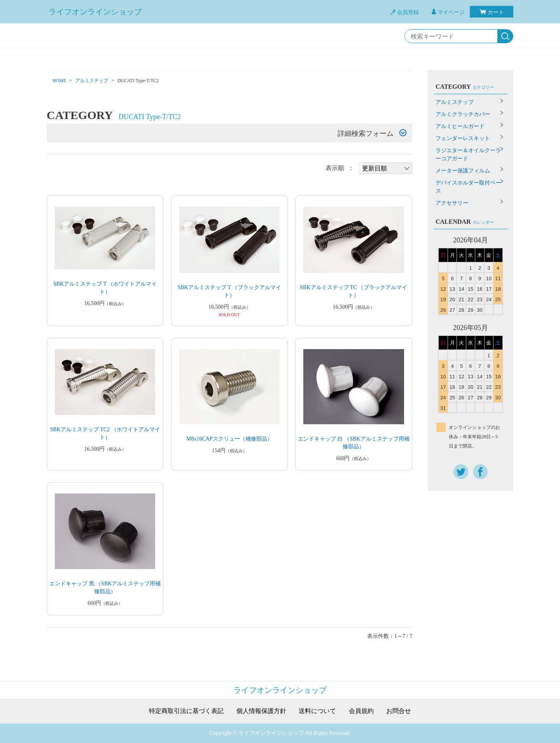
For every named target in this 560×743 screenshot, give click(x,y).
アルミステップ (92, 81)
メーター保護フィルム (463, 171)
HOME (59, 81)
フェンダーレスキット (463, 138)
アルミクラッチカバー (463, 114)
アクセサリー (452, 203)
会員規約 (361, 711)
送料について (317, 711)
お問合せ (399, 711)
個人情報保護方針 (261, 711)
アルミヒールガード (460, 126)
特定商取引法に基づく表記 (186, 711)
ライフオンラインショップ (95, 12)
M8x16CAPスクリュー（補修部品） (229, 439)
